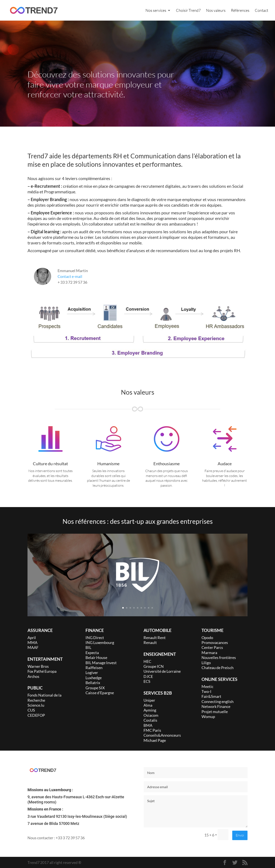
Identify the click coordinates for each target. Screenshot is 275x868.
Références (240, 11)
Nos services (156, 11)
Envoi (240, 835)
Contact (261, 11)
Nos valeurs (216, 11)
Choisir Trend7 (188, 11)
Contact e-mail (70, 276)
